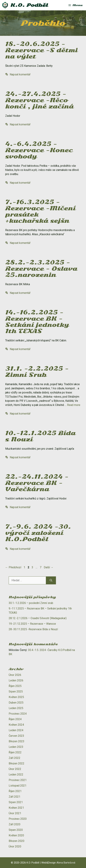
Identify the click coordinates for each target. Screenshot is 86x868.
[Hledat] (51, 580)
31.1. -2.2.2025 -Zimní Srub (37, 372)
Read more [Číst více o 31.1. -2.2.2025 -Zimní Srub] (74, 405)
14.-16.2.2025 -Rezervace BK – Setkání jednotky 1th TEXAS (37, 322)
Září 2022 (15, 758)
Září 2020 (15, 824)
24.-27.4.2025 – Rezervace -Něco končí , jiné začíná (39, 100)
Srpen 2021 (16, 802)
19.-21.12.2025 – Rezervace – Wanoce (32, 624)
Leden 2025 (16, 708)
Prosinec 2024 (18, 714)
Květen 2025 (16, 697)
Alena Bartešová (66, 863)
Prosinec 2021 (18, 780)
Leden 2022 (16, 775)
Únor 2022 (15, 769)
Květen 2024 (16, 725)
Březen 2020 (17, 841)
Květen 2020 (16, 835)
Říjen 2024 (15, 719)
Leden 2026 (16, 680)
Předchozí (13, 567)
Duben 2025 (16, 703)
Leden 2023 (16, 747)
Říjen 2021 (15, 791)
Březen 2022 (17, 763)
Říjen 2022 (15, 752)
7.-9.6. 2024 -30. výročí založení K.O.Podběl (38, 533)
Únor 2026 (15, 675)
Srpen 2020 (16, 830)
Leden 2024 (16, 730)
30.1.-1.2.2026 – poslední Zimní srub (31, 603)
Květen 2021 (16, 808)
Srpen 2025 (16, 692)
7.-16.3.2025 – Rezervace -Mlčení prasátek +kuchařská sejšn (40, 211)
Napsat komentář (20, 74)
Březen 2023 (17, 741)
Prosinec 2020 (18, 819)
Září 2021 (15, 797)
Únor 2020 (15, 846)
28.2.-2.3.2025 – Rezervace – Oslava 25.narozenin (41, 269)
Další (49, 567)
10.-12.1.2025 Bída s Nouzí (40, 436)
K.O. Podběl (29, 5)
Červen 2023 (16, 736)
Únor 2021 (15, 813)
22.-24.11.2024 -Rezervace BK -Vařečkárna (37, 483)
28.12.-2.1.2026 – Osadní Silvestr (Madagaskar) (38, 618)
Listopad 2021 (18, 786)
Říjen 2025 (15, 686)
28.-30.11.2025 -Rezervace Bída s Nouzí (33, 629)
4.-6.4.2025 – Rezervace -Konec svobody (39, 150)
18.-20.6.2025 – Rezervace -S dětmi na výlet (41, 50)
